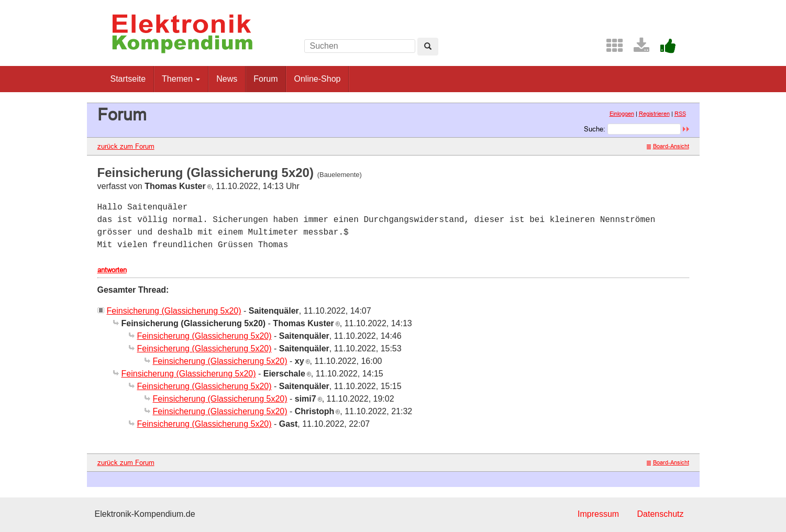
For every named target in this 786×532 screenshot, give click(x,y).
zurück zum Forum (126, 146)
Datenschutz (661, 514)
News (227, 79)
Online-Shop (317, 79)
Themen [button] (181, 79)
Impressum (598, 514)
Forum (265, 79)
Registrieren (654, 114)
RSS (680, 114)
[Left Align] (428, 47)
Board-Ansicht (668, 146)
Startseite (128, 79)
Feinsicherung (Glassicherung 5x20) (174, 311)
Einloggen (622, 114)
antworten (112, 270)
